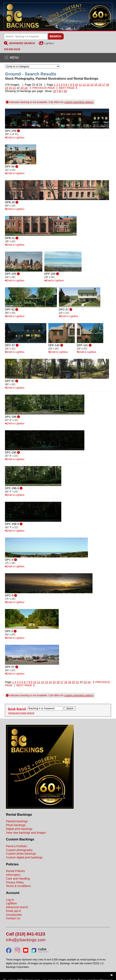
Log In (10, 900)
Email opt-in (14, 911)
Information (13, 875)
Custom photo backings (21, 854)
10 (76, 85)
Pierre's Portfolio (16, 846)
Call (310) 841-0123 (26, 934)
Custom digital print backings (24, 857)
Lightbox (49, 43)
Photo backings (16, 825)
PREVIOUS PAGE (42, 88)
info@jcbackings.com (26, 940)
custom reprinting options (79, 102)
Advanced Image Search (21, 713)
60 (65, 91)
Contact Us (13, 918)
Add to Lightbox (15, 138)
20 (10, 88)
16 (100, 85)
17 (104, 85)
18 (107, 85)
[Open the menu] (58, 58)
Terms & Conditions (18, 886)
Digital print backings (19, 829)
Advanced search (17, 907)
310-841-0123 (12, 49)
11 (80, 85)
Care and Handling (18, 879)
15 (96, 85)
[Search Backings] (26, 37)
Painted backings (17, 821)
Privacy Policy (15, 882)
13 (88, 85)
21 (14, 88)
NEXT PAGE (68, 88)
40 (60, 91)
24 (26, 88)
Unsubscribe (14, 915)
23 (22, 88)
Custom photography (19, 850)
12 (84, 85)
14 (92, 85)
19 (7, 88)
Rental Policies (15, 871)
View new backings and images (26, 833)
